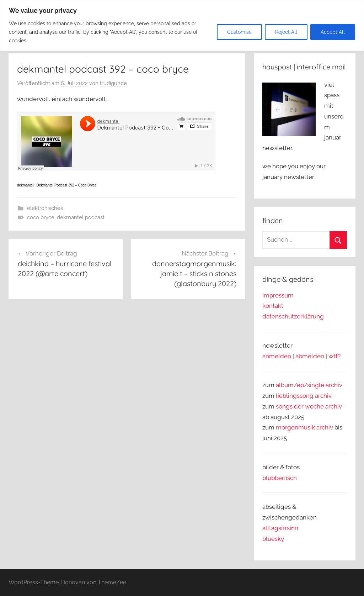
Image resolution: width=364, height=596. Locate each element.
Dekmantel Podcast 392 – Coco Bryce (66, 185)
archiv (323, 396)
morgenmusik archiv (304, 427)
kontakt (273, 306)
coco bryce (41, 217)
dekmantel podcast (81, 217)
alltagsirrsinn (280, 528)
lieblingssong (295, 396)
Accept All (333, 32)
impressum (278, 295)
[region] (182, 25)
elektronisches (45, 208)
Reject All (286, 32)
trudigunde (113, 83)
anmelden (277, 356)
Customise (239, 32)
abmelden (310, 356)
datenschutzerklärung (293, 316)
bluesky (273, 539)
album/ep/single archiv (309, 385)
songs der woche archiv (309, 406)
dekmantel (25, 185)
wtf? (334, 356)
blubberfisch (280, 478)
